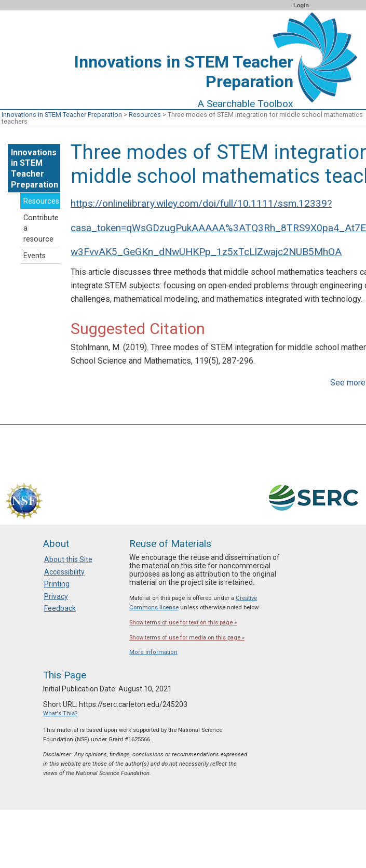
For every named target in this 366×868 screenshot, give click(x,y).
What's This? (60, 713)
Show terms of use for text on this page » (183, 623)
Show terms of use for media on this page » (187, 638)
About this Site (68, 559)
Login (301, 5)
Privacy (56, 596)
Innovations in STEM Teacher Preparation (62, 115)
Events (35, 256)
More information (153, 652)
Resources (145, 115)
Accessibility (64, 572)
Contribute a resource (41, 229)
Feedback (60, 608)
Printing (57, 584)
